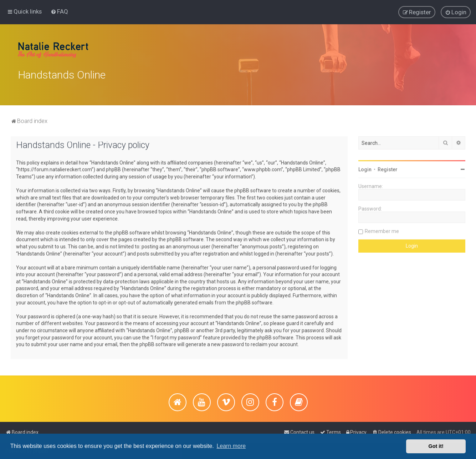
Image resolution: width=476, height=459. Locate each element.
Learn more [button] (231, 446)
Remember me (382, 230)
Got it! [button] (436, 446)
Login (365, 168)
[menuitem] (59, 11)
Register (388, 168)
